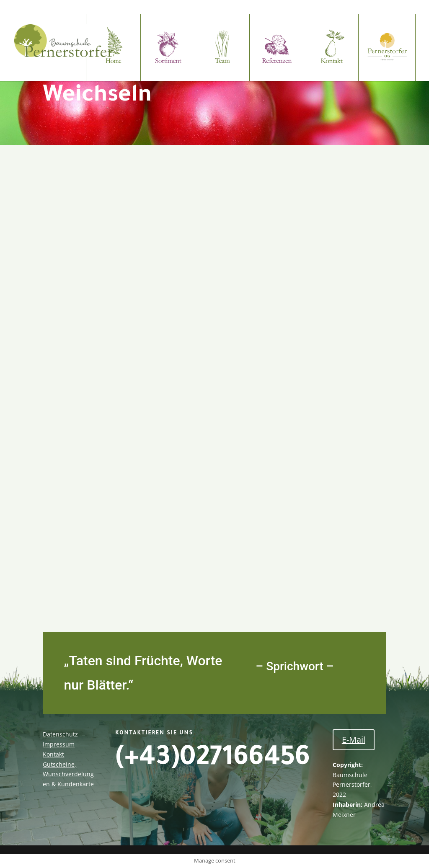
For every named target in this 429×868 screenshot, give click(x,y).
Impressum (59, 744)
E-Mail (354, 740)
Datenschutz (60, 734)
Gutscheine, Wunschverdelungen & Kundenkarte (68, 774)
